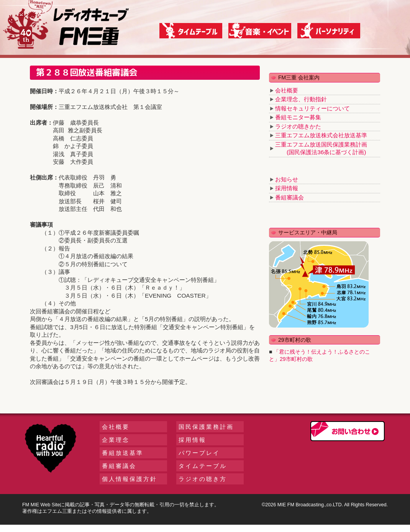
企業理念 (116, 440)
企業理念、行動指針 (301, 99)
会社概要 (287, 90)
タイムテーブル (203, 466)
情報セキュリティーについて (312, 108)
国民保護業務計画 (206, 427)
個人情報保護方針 (130, 479)
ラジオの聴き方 (203, 479)
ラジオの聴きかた (298, 126)
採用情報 (287, 188)
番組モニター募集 (298, 117)
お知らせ (287, 179)
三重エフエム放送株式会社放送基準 (321, 135)
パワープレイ (199, 453)
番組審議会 (289, 197)
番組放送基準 (123, 453)
